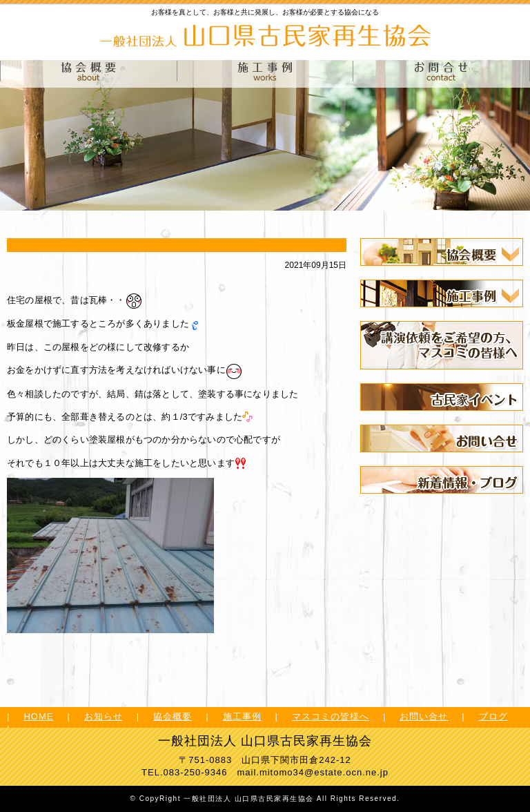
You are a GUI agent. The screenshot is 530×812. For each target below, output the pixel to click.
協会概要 (173, 716)
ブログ (493, 716)
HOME (38, 716)
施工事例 (242, 716)
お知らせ (104, 716)
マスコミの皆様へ (331, 716)
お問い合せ (424, 716)
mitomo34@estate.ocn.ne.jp (324, 772)
